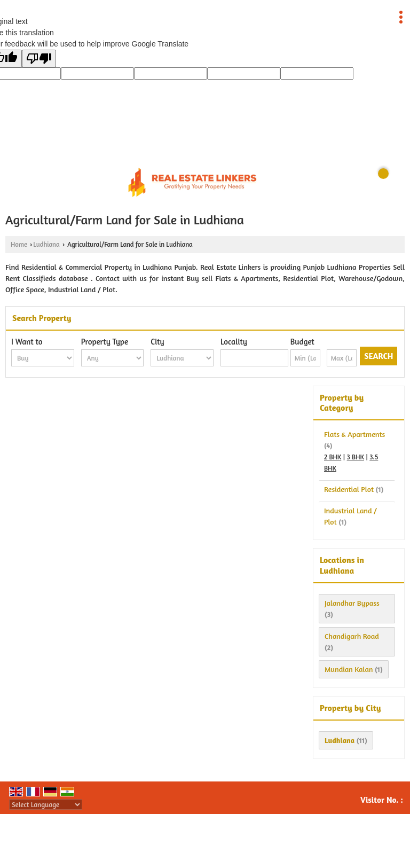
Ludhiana (46, 244)
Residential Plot (349, 489)
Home (19, 244)
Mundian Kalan (349, 669)
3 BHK (356, 457)
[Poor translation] (39, 58)
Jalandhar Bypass (352, 603)
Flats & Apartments (354, 434)
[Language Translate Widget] (46, 804)
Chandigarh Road (352, 636)
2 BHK (333, 457)
